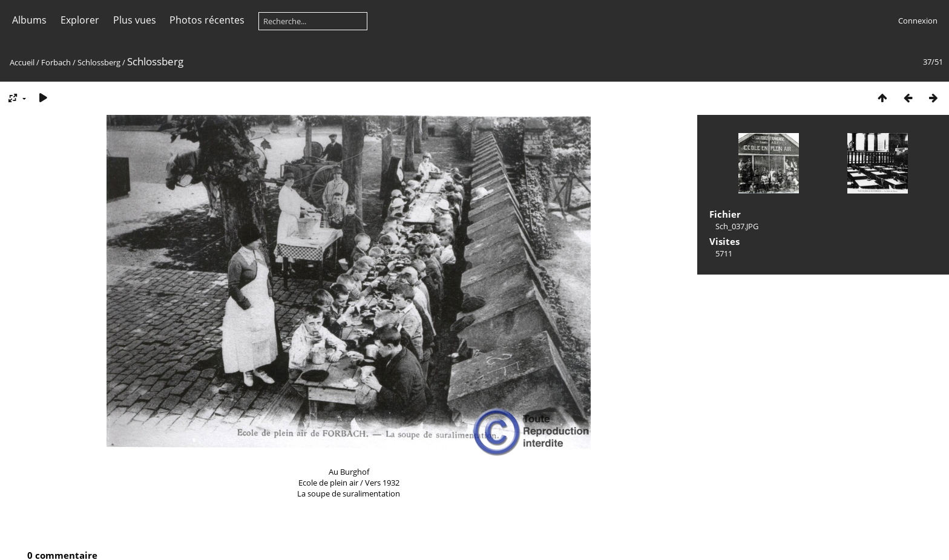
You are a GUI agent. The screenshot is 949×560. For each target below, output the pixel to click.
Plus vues (135, 20)
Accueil (22, 62)
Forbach (56, 62)
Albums (29, 20)
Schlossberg (99, 62)
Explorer (80, 20)
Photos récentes (207, 20)
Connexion (918, 21)
